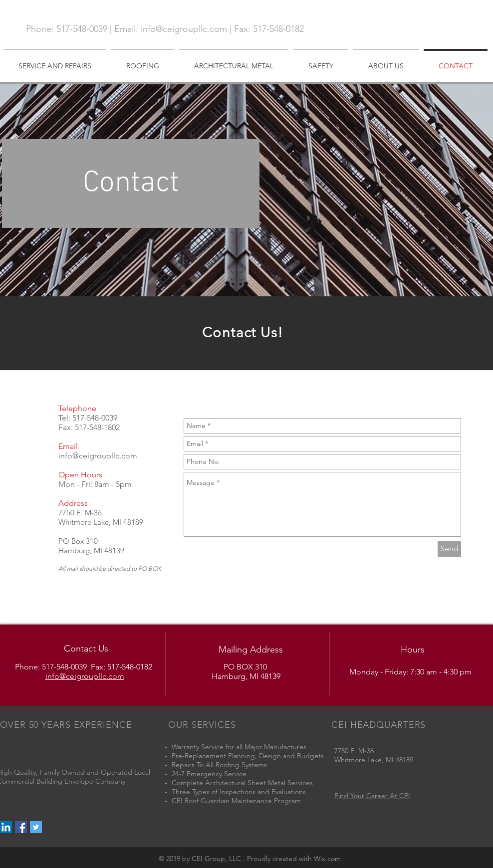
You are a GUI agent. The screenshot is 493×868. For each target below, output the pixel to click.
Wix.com (327, 859)
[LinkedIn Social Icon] (6, 827)
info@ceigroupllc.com (184, 29)
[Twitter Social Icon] (36, 827)
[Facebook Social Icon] (21, 827)
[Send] (449, 549)
